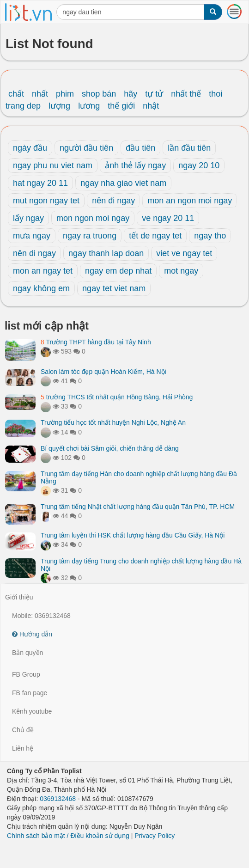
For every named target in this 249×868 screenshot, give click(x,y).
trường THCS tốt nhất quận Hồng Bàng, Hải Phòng (117, 397)
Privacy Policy (155, 836)
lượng (59, 106)
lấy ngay (28, 218)
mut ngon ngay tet (46, 201)
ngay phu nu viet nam (53, 165)
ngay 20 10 (199, 165)
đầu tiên (140, 148)
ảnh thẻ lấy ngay (135, 165)
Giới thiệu (19, 597)
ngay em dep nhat (118, 271)
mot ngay (181, 271)
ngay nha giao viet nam (123, 183)
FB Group (26, 674)
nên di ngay (34, 253)
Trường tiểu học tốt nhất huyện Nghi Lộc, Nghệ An (113, 422)
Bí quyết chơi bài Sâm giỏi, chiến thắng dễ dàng (110, 448)
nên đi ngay (113, 201)
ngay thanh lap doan (106, 253)
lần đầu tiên (189, 148)
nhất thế (186, 94)
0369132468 (58, 799)
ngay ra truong (90, 236)
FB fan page (30, 693)
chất (16, 94)
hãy (131, 94)
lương (89, 106)
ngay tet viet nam (114, 288)
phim (65, 94)
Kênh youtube (32, 711)
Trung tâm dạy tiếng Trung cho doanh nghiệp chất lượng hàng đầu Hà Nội (141, 565)
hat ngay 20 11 (40, 183)
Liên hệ (23, 748)
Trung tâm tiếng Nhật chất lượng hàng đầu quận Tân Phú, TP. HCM (138, 507)
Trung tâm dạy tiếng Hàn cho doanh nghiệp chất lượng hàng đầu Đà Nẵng (139, 477)
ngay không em (41, 288)
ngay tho (210, 236)
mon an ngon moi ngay (190, 201)
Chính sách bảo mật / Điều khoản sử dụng (68, 836)
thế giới (121, 106)
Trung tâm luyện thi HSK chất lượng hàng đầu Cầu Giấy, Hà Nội (133, 535)
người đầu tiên (86, 148)
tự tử (154, 94)
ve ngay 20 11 (168, 218)
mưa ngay (32, 236)
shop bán (99, 94)
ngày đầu (30, 148)
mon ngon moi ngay (93, 218)
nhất (40, 94)
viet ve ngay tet (184, 253)
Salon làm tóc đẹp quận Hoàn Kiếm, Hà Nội (103, 372)
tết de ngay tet (155, 236)
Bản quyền (27, 653)
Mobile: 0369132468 (41, 616)
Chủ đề (23, 730)
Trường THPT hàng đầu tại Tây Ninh (96, 342)
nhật (151, 106)
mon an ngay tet (43, 271)
